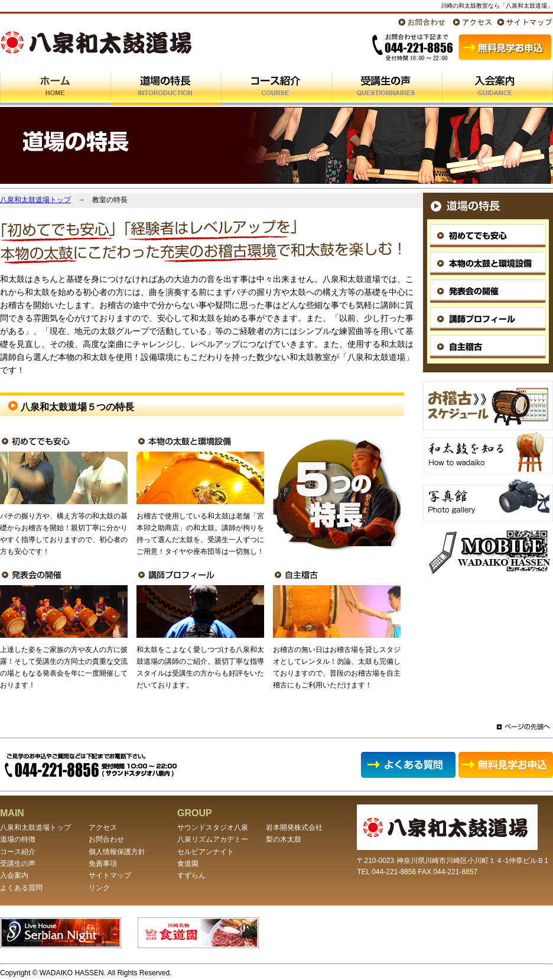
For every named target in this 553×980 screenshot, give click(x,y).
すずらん (191, 875)
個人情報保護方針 (117, 852)
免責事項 (103, 864)
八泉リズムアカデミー (213, 839)
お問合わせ (106, 839)
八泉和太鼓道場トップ (35, 200)
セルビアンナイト (206, 852)
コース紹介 (18, 852)
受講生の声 (18, 864)
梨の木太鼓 (284, 839)
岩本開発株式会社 (294, 828)
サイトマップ (110, 875)
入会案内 (14, 875)
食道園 (188, 864)
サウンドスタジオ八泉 (213, 828)
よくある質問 (21, 888)
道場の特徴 (18, 839)
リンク (99, 888)
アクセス (103, 828)
